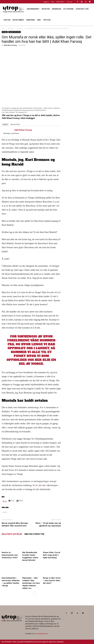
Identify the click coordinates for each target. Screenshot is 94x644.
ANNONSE (31, 20)
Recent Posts (15, 124)
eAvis (53, 2)
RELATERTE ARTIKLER (12, 534)
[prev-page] (31, 593)
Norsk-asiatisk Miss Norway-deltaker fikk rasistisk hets (15, 524)
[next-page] (35, 593)
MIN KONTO (60, 2)
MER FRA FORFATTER (34, 534)
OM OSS (7, 20)
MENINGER (56, 9)
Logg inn (46, 2)
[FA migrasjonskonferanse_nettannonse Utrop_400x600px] (78, 89)
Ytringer (19, 28)
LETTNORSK (68, 9)
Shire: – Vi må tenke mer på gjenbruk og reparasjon (48, 524)
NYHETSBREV (18, 20)
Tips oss (69, 2)
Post (5, 501)
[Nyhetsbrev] (78, 155)
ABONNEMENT (33, 9)
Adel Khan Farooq (10, 45)
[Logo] (13, 9)
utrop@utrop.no (42, 633)
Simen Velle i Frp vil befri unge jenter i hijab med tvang (52, 555)
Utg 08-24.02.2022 (15, 32)
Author (5, 124)
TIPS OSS (47, 20)
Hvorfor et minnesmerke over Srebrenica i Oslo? (10, 555)
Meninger (11, 28)
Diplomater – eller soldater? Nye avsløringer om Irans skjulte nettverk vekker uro (31, 583)
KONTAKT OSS (82, 9)
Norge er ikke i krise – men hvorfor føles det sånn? (52, 581)
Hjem (4, 28)
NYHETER (46, 9)
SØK (39, 20)
